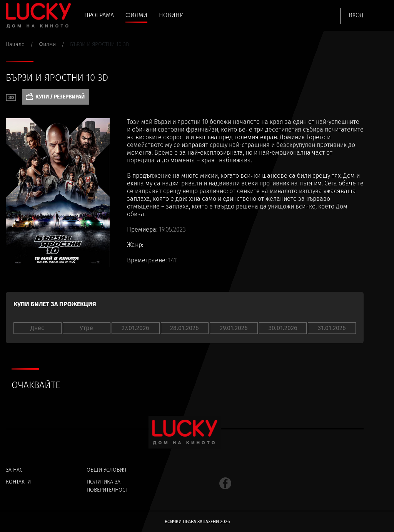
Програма (99, 15)
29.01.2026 (234, 328)
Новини (171, 15)
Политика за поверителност (107, 486)
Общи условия (106, 470)
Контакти (18, 482)
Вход (356, 15)
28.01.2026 (184, 328)
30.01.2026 (283, 328)
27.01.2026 (135, 328)
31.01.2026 (332, 328)
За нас (14, 470)
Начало (15, 44)
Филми (136, 15)
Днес (37, 328)
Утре (86, 328)
